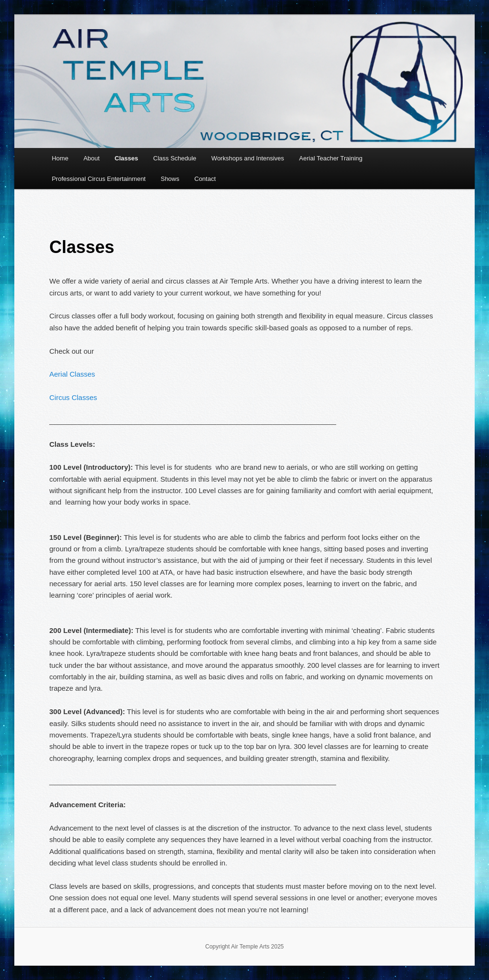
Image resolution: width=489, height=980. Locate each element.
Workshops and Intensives (248, 158)
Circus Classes (73, 397)
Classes (126, 158)
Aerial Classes (72, 374)
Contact (205, 179)
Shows (170, 179)
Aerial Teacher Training (331, 158)
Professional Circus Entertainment (99, 179)
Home (60, 158)
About (92, 158)
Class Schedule (175, 158)
